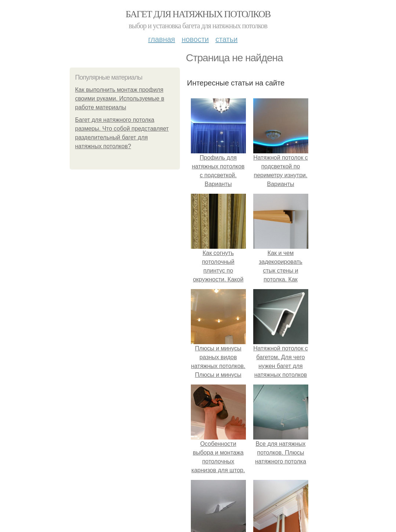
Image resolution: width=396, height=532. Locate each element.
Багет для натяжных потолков (198, 14)
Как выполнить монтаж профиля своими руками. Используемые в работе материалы (120, 99)
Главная (162, 39)
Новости (195, 39)
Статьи (226, 39)
